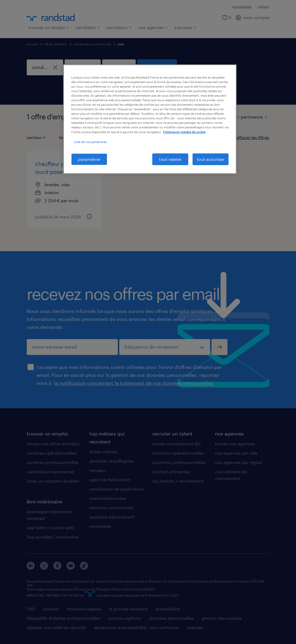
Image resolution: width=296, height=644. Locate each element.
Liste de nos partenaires (90, 142)
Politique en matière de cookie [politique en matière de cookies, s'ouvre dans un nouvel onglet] (184, 132)
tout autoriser (211, 159)
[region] (150, 119)
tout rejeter (170, 159)
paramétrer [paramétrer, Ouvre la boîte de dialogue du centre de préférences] (89, 159)
